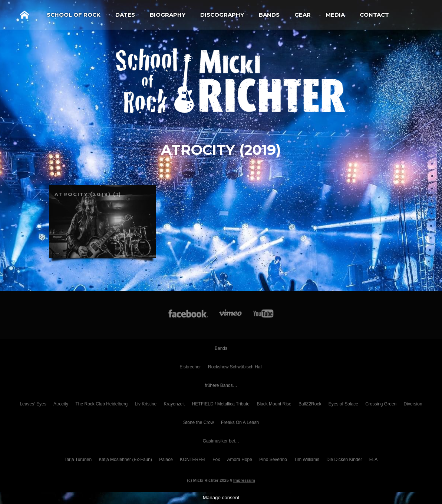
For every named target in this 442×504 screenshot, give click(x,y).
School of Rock (74, 15)
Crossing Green (381, 404)
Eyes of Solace (343, 404)
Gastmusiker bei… (221, 441)
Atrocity (61, 404)
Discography (222, 15)
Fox (216, 460)
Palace (166, 460)
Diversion (413, 404)
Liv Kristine (146, 404)
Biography (168, 15)
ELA (374, 460)
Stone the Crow (199, 422)
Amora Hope (240, 460)
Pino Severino (273, 460)
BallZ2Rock (310, 404)
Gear (303, 15)
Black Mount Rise (274, 404)
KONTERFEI (193, 460)
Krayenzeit (174, 404)
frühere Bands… (221, 385)
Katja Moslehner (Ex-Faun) (125, 460)
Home (24, 15)
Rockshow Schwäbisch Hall (235, 367)
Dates (125, 15)
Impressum (244, 480)
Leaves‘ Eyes (33, 404)
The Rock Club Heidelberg (101, 404)
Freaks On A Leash (240, 422)
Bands (269, 15)
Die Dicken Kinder (344, 460)
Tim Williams (307, 460)
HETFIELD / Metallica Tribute (221, 404)
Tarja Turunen (78, 460)
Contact (374, 15)
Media (335, 15)
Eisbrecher (190, 367)
